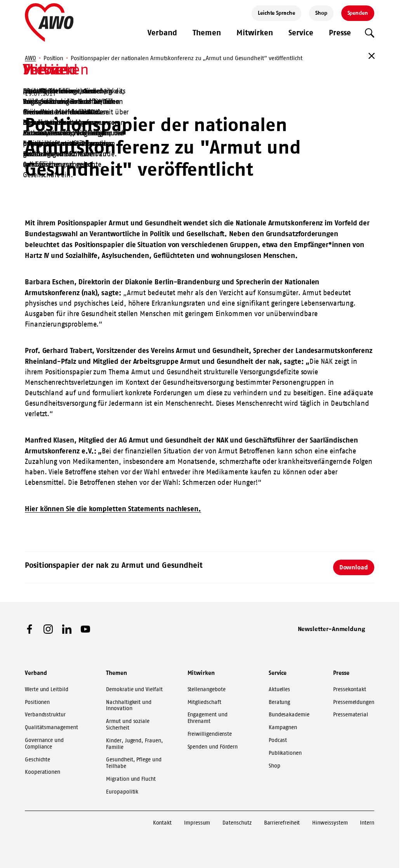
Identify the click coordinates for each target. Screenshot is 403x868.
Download (354, 567)
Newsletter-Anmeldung (332, 629)
